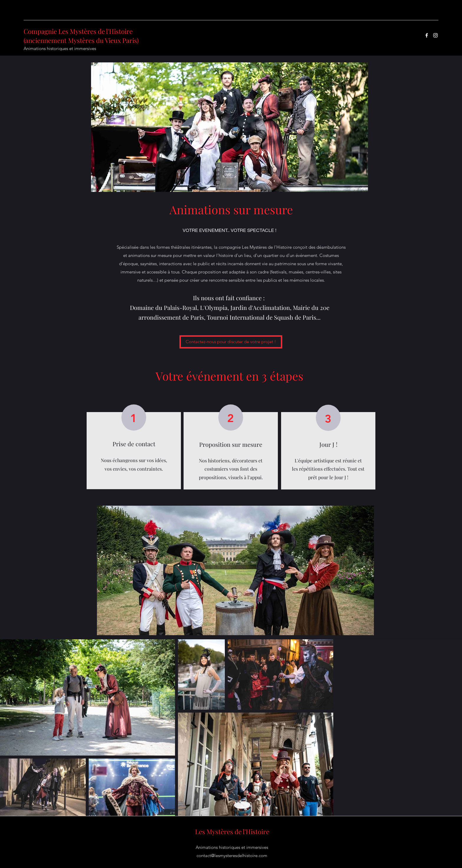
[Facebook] (427, 35)
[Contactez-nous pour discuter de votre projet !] (231, 342)
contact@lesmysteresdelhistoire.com (232, 855)
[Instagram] (435, 35)
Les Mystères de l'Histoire (232, 832)
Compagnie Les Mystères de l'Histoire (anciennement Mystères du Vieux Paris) (81, 36)
